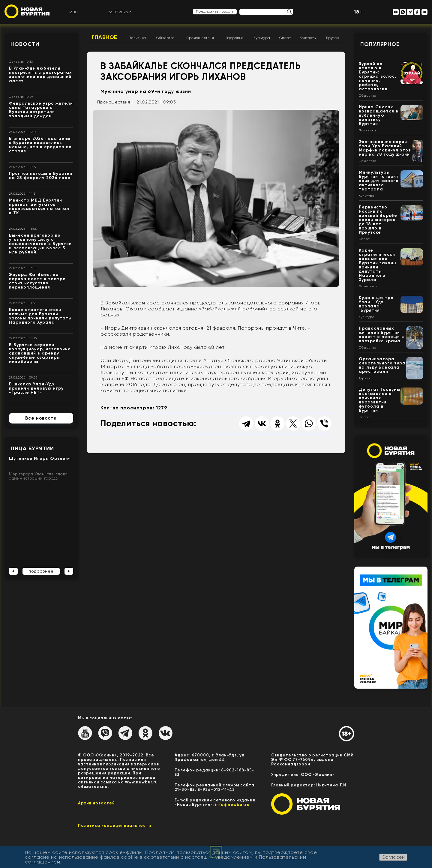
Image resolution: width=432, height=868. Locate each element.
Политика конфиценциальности (115, 826)
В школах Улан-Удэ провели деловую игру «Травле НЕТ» (36, 388)
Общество (165, 38)
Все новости (41, 418)
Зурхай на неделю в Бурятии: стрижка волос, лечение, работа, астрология (378, 76)
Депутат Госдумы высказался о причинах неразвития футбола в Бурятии (379, 400)
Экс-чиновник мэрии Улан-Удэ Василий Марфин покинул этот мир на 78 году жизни (385, 148)
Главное (105, 37)
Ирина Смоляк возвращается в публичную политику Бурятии (379, 115)
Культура (262, 38)
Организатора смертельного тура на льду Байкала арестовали (382, 365)
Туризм (365, 378)
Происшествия (200, 38)
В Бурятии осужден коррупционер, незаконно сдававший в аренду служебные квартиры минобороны (40, 353)
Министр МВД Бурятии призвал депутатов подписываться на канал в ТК (39, 207)
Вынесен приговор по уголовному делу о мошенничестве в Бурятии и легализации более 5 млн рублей (40, 244)
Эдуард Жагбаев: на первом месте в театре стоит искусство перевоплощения (37, 281)
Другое (333, 38)
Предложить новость (215, 11)
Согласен (393, 857)
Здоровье (235, 38)
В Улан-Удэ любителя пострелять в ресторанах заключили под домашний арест (40, 75)
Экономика (369, 286)
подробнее (41, 571)
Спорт (285, 38)
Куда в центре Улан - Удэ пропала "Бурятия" (376, 304)
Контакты (308, 38)
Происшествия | (115, 102)
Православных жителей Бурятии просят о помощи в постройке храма (381, 335)
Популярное (380, 44)
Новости (25, 44)
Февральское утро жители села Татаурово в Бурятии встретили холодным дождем (41, 110)
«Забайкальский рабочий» (233, 309)
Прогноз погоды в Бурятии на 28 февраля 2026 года (41, 176)
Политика (137, 38)
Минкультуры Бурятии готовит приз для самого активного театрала (379, 181)
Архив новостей (96, 803)
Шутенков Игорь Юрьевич (40, 458)
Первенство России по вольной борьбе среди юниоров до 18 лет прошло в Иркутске (378, 220)
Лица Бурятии (32, 448)
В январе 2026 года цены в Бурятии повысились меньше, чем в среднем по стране (40, 145)
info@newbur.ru (232, 805)
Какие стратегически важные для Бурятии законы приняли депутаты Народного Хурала (40, 316)
